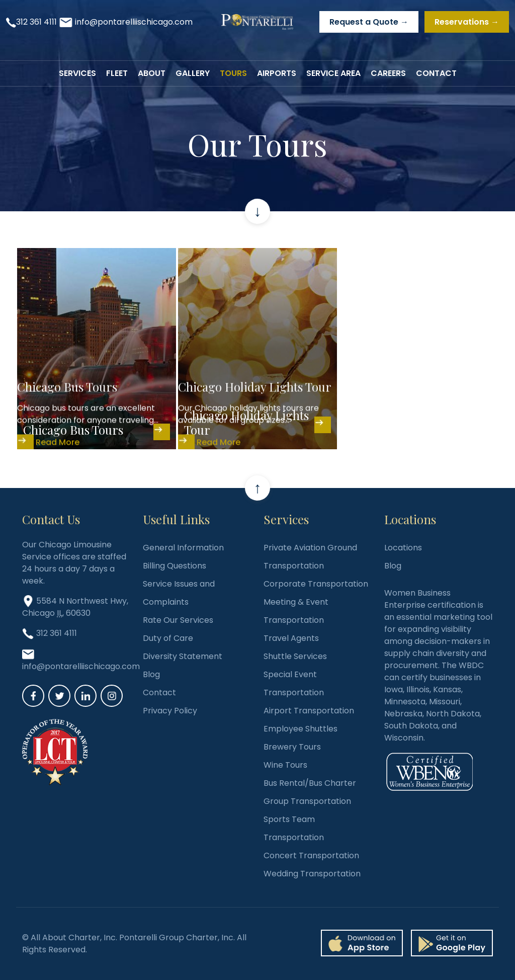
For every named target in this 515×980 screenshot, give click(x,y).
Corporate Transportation (316, 584)
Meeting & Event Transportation (296, 611)
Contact (159, 692)
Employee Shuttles (301, 729)
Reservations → (467, 22)
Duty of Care (168, 638)
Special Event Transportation (294, 683)
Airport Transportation (309, 711)
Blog (151, 674)
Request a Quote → (369, 22)
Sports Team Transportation (294, 828)
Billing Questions (175, 566)
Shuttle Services (295, 656)
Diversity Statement (183, 656)
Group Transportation (307, 801)
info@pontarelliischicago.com (134, 22)
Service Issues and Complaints (179, 593)
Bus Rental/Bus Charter (310, 783)
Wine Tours (285, 765)
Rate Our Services (178, 620)
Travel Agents (291, 638)
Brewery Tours (292, 747)
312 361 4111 (36, 22)
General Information (183, 548)
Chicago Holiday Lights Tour (246, 422)
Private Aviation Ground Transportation (310, 557)
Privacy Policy (170, 711)
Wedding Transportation (312, 874)
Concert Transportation (311, 855)
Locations (403, 548)
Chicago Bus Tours (73, 430)
